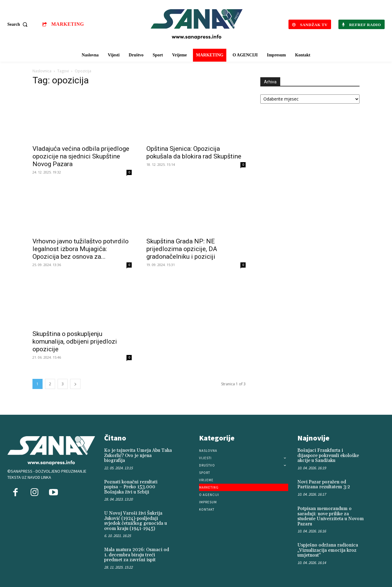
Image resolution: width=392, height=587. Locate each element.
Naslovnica (42, 71)
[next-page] (75, 384)
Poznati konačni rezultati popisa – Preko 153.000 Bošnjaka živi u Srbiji (131, 487)
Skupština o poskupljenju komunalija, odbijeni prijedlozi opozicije (75, 341)
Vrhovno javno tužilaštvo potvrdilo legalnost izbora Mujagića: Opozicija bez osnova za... (81, 249)
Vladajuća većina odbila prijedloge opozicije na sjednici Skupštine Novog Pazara (81, 156)
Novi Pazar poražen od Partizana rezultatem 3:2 (324, 485)
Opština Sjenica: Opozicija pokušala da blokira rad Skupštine (194, 152)
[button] (19, 25)
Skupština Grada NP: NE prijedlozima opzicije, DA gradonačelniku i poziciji (182, 249)
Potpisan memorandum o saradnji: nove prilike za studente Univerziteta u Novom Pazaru (331, 516)
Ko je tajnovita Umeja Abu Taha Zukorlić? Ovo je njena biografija (138, 455)
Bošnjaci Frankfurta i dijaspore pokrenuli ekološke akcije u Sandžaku (328, 455)
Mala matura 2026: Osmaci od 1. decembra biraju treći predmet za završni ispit (137, 555)
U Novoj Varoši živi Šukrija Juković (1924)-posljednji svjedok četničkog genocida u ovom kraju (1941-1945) (136, 521)
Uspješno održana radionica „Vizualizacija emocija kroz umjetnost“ (328, 550)
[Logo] (197, 24)
